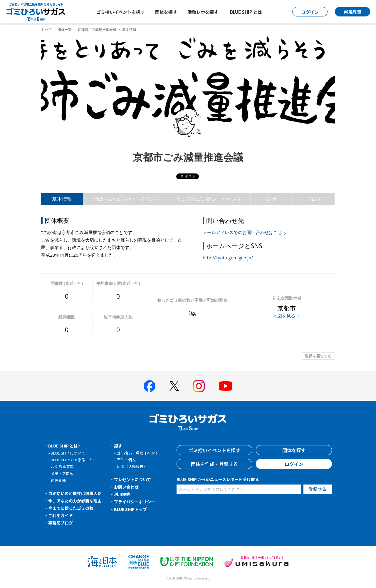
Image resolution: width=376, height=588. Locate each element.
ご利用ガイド (61, 515)
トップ (46, 30)
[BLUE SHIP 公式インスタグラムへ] (199, 386)
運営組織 (58, 480)
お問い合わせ (126, 487)
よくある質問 (62, 466)
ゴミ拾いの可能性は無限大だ (75, 493)
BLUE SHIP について (68, 453)
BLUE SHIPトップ (130, 509)
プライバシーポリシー (135, 502)
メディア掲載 (62, 473)
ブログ (314, 199)
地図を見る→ (286, 316)
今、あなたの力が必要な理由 (75, 501)
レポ (272, 199)
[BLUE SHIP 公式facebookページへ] (150, 386)
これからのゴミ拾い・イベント (125, 199)
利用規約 (122, 494)
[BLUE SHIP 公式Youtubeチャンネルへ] (226, 386)
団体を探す (166, 12)
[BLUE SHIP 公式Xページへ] (174, 386)
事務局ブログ (61, 523)
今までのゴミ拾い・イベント (209, 199)
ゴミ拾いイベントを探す (121, 12)
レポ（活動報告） (132, 466)
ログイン (294, 464)
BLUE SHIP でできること (72, 460)
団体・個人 (126, 460)
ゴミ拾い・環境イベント (138, 453)
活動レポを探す (203, 12)
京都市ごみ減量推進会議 (97, 30)
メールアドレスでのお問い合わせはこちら (245, 232)
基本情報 (62, 199)
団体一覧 (65, 30)
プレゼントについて (132, 480)
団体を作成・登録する (214, 464)
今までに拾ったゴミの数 (71, 508)
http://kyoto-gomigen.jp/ (228, 258)
